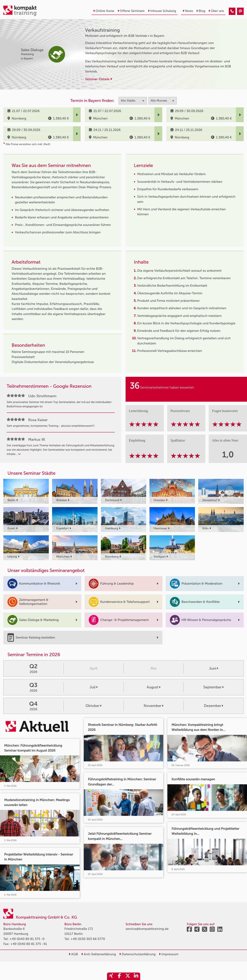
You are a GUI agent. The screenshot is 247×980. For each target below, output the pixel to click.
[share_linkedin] (136, 976)
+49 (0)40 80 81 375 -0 (27, 939)
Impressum (169, 954)
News (188, 11)
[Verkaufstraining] (232, 11)
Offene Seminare (131, 11)
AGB (73, 954)
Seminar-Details (99, 79)
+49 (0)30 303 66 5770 (88, 939)
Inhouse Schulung (162, 11)
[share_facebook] (119, 976)
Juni (214, 668)
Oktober (93, 706)
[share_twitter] (128, 976)
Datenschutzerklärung (137, 954)
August (154, 687)
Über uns (216, 11)
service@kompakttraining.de (147, 929)
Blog (201, 11)
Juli (94, 687)
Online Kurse (104, 11)
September (213, 687)
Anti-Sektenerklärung (99, 954)
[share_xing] (111, 976)
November (154, 706)
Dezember (213, 706)
